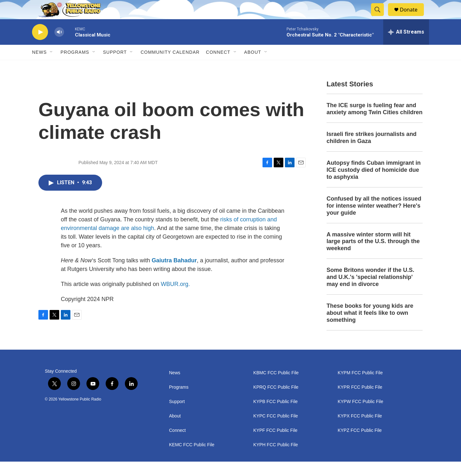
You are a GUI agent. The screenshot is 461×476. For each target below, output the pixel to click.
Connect (218, 67)
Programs (75, 67)
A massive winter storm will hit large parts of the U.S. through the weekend (373, 256)
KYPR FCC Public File (360, 402)
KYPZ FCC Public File (360, 445)
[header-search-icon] (380, 17)
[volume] (59, 47)
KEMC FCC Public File (192, 459)
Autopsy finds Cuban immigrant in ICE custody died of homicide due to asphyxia (374, 184)
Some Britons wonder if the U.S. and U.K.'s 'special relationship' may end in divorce (370, 291)
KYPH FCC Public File (275, 459)
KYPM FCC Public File (360, 387)
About (175, 430)
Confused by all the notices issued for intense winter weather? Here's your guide (374, 220)
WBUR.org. (175, 298)
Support (115, 67)
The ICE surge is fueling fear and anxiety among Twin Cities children (375, 123)
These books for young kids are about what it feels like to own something (370, 327)
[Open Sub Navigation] (52, 67)
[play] (40, 47)
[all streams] (406, 46)
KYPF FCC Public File (275, 445)
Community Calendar (170, 67)
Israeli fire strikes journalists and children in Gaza (372, 152)
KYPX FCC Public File (360, 430)
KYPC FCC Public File (275, 430)
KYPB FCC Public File (275, 416)
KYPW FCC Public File (360, 416)
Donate (413, 17)
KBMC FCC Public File (276, 387)
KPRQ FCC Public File (276, 402)
